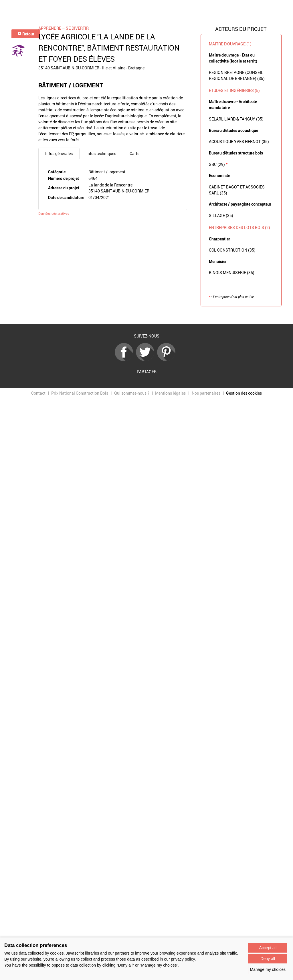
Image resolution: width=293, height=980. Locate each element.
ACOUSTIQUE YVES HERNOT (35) (239, 141)
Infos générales (59, 153)
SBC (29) (218, 164)
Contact (38, 393)
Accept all (268, 948)
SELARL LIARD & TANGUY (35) (236, 119)
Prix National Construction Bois (80, 393)
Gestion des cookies (244, 393)
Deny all (268, 959)
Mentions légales (170, 393)
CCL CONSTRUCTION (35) (232, 250)
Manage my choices (268, 969)
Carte (134, 153)
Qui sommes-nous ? (132, 393)
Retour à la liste (146, 315)
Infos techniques (101, 153)
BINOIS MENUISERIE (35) (232, 273)
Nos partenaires (206, 393)
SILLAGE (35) (221, 215)
